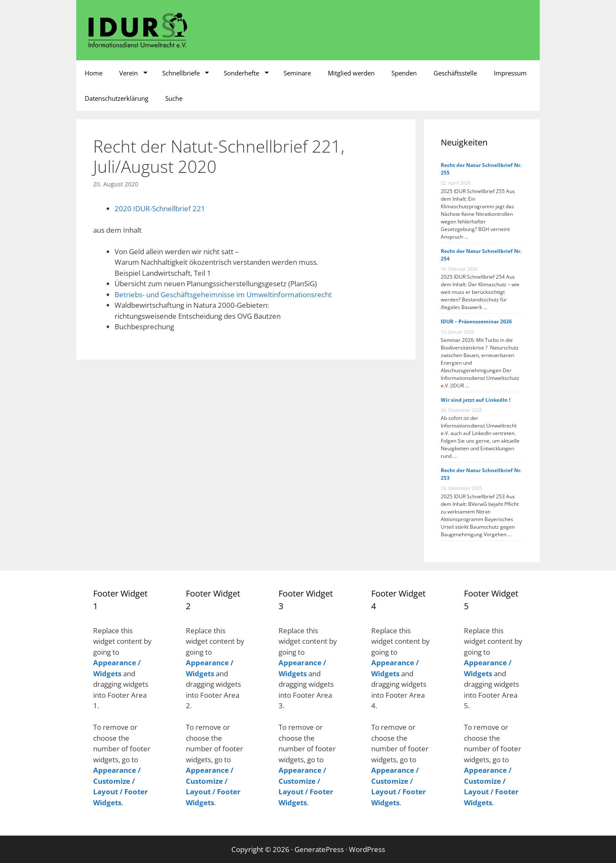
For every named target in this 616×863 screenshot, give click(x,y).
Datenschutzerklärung (117, 98)
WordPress (367, 849)
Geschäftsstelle (455, 73)
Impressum (510, 73)
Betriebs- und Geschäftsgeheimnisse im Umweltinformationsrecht (223, 294)
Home (94, 73)
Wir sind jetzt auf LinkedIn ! (475, 400)
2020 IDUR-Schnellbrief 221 (160, 208)
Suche (174, 98)
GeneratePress (319, 849)
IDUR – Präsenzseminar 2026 (476, 321)
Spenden (404, 73)
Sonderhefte (241, 73)
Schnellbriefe (181, 73)
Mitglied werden (351, 73)
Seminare (297, 73)
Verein (129, 73)
